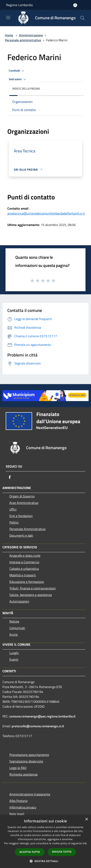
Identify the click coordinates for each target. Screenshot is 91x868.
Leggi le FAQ (18, 768)
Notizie (14, 621)
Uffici (13, 509)
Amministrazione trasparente (30, 794)
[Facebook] (10, 477)
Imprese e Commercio (24, 562)
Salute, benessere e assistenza (31, 595)
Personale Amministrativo (27, 529)
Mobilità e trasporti (23, 575)
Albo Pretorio (18, 801)
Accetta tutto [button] (30, 852)
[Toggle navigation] (8, 18)
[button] (45, 861)
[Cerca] (82, 18)
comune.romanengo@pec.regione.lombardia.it (42, 716)
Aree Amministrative (24, 503)
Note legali (17, 814)
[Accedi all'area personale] (75, 5)
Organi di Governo (22, 496)
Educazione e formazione (27, 582)
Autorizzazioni (19, 601)
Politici (14, 522)
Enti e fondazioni (21, 516)
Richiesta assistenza (23, 774)
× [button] (86, 819)
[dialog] (45, 842)
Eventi (14, 659)
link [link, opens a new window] (85, 843)
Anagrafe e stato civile (25, 555)
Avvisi (14, 634)
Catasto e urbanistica (24, 569)
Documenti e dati (21, 535)
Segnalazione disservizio (26, 761)
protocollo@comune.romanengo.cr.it (38, 726)
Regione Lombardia (19, 5)
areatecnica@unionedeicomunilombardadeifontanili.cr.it (46, 213)
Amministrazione (31, 35)
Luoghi (14, 653)
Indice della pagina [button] (26, 88)
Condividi (17, 71)
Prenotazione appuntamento (29, 755)
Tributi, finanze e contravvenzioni (33, 588)
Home (9, 35)
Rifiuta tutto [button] (62, 852)
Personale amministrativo (23, 40)
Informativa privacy (23, 807)
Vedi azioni (18, 79)
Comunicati (17, 628)
